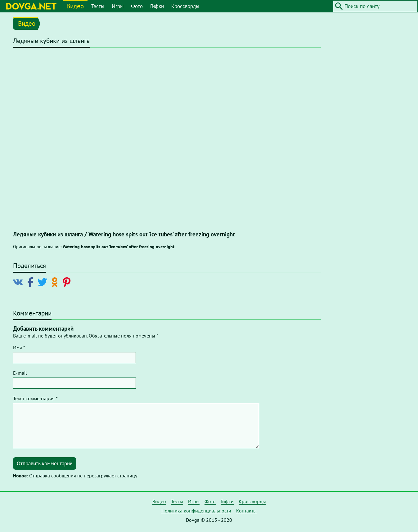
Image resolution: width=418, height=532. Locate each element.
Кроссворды (185, 6)
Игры (118, 6)
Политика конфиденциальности (196, 511)
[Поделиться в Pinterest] (68, 282)
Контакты (246, 511)
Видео (75, 6)
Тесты (98, 6)
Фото (137, 6)
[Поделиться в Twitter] (44, 282)
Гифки (157, 6)
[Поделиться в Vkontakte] (19, 282)
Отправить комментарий (45, 463)
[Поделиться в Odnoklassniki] (56, 282)
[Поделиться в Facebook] (31, 282)
